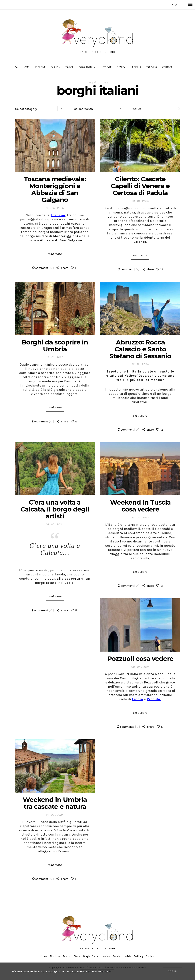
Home (26, 67)
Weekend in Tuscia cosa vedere (140, 506)
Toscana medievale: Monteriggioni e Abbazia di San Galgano (55, 189)
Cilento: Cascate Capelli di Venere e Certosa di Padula (140, 186)
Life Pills (136, 67)
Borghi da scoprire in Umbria (55, 346)
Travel (69, 67)
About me (40, 67)
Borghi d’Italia (87, 67)
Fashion (55, 67)
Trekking (152, 67)
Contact (167, 67)
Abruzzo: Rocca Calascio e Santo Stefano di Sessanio (140, 349)
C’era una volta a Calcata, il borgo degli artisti (55, 509)
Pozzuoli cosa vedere (140, 659)
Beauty (121, 67)
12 (76, 268)
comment (45, 268)
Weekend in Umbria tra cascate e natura (55, 803)
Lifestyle (106, 67)
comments (130, 727)
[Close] (173, 971)
